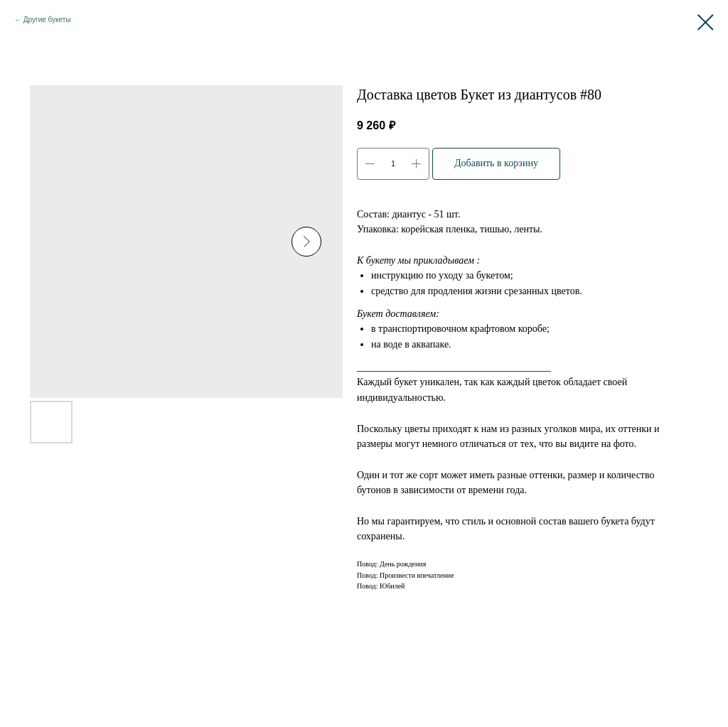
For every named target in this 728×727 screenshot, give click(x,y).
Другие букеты (47, 20)
